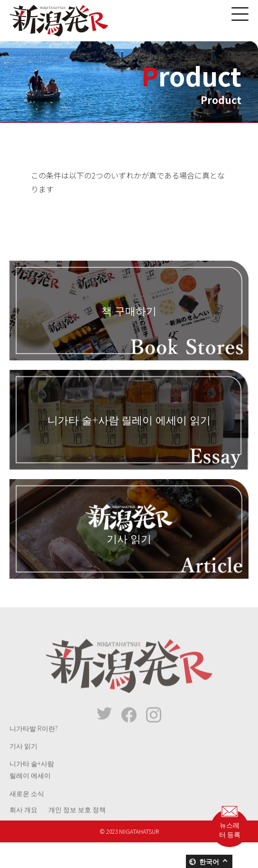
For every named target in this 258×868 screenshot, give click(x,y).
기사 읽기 (23, 755)
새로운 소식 (27, 802)
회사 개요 (23, 819)
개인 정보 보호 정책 (77, 819)
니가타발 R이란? (34, 737)
